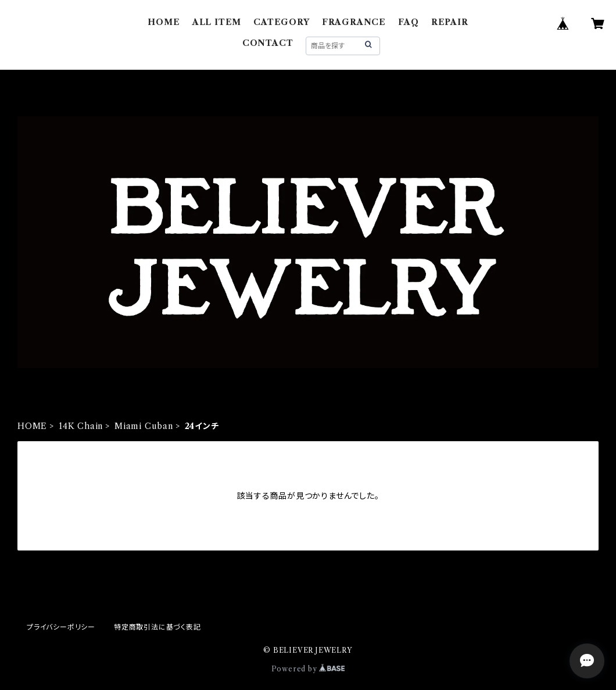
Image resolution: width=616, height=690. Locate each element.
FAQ (408, 22)
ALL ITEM (217, 22)
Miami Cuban (144, 426)
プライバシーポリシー (61, 627)
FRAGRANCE (354, 22)
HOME (164, 22)
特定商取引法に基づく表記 (157, 627)
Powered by (308, 669)
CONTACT (268, 43)
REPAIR (450, 22)
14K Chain (81, 426)
